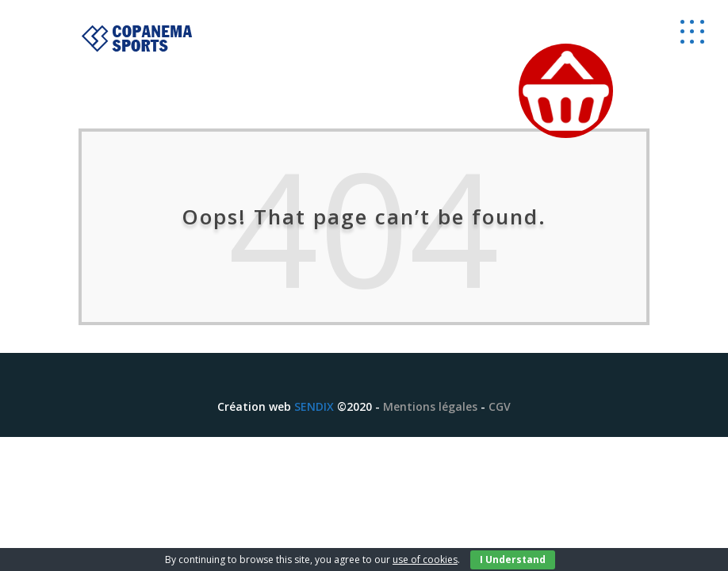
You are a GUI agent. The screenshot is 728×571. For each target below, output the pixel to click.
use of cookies (425, 560)
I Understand (513, 560)
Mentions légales (430, 406)
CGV (500, 406)
